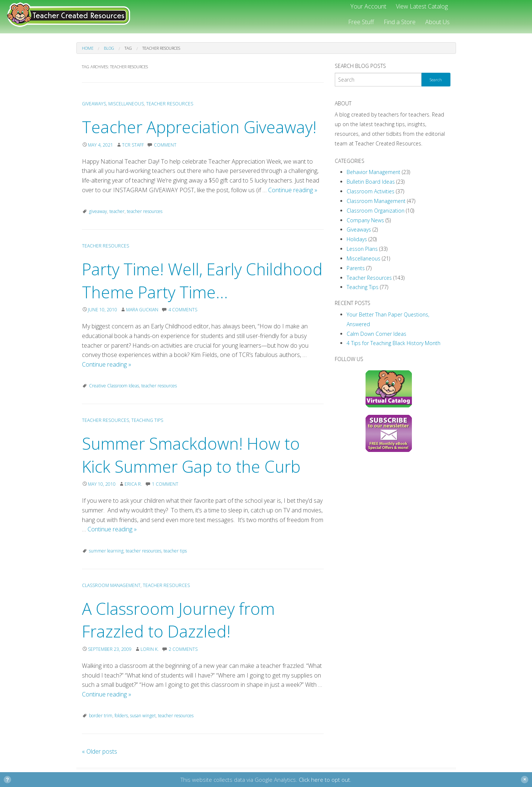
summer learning (106, 551)
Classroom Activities (371, 191)
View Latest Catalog (422, 6)
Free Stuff (361, 22)
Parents (356, 268)
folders (121, 716)
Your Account (368, 6)
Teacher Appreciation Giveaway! (199, 127)
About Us (437, 22)
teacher (117, 211)
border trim (101, 716)
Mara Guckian (142, 310)
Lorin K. (150, 649)
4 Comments (183, 310)
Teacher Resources (170, 104)
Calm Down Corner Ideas (376, 334)
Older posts (100, 751)
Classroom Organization (376, 211)
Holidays (357, 239)
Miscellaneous (126, 104)
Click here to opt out (324, 780)
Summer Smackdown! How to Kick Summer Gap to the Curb (191, 455)
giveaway (98, 211)
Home (88, 48)
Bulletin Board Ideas (371, 182)
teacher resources (145, 211)
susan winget (143, 716)
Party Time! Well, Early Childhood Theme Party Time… (202, 281)
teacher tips (175, 551)
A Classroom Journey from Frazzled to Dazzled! (178, 620)
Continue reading (293, 190)
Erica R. (133, 484)
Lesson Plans (362, 249)
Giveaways (94, 104)
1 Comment (165, 484)
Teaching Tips (147, 420)
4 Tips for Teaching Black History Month (394, 343)
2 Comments (183, 649)
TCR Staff (133, 145)
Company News (365, 220)
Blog (109, 48)
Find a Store (400, 22)
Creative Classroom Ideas (114, 386)
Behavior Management (374, 172)
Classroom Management (111, 585)
